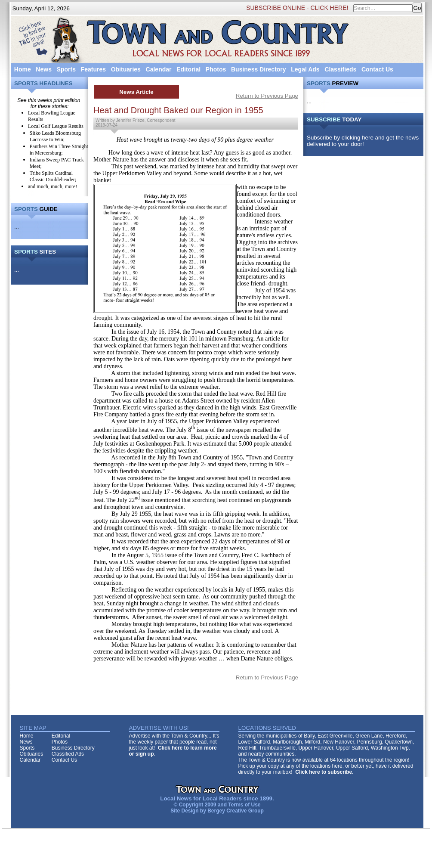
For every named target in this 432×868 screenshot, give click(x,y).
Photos (216, 69)
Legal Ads (305, 69)
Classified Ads (68, 754)
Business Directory (259, 69)
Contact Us (377, 69)
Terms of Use (244, 805)
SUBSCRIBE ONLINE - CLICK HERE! (297, 8)
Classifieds (340, 69)
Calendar (159, 69)
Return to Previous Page (267, 96)
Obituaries (126, 69)
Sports (66, 69)
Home (23, 69)
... (17, 227)
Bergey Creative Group (236, 811)
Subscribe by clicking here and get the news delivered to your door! (363, 141)
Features (93, 69)
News (44, 69)
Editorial (188, 69)
